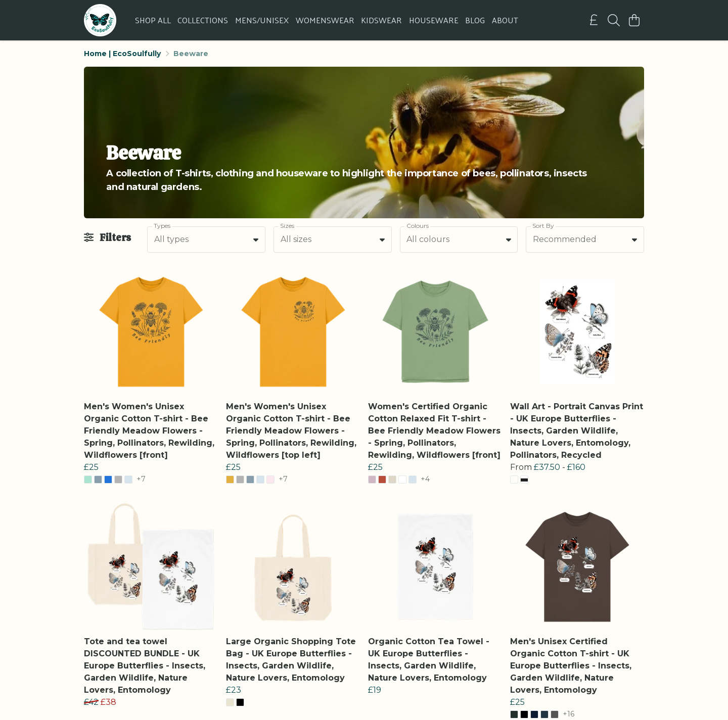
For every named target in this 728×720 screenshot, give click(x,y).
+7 (141, 479)
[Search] (614, 20)
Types (162, 226)
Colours (418, 226)
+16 (568, 714)
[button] (256, 239)
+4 (425, 479)
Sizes (287, 226)
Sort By (543, 226)
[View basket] (634, 20)
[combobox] (206, 239)
